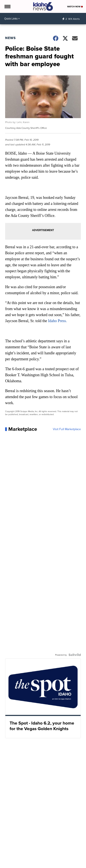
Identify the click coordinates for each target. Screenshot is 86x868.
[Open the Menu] (7, 6)
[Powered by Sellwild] (75, 655)
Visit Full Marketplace (67, 429)
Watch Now (75, 7)
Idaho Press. (57, 321)
